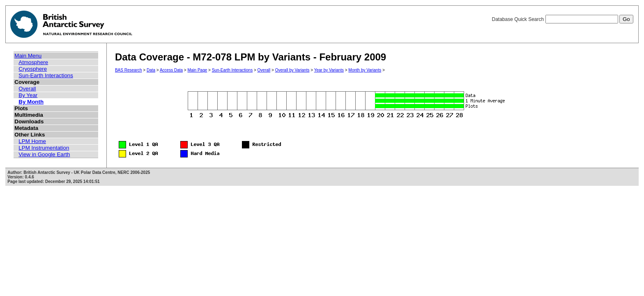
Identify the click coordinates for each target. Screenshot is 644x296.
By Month (31, 102)
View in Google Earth (44, 154)
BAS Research (129, 70)
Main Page (197, 70)
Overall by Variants (292, 70)
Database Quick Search (562, 19)
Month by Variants (365, 70)
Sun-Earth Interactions (46, 75)
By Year (28, 95)
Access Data (171, 70)
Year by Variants (329, 70)
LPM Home (32, 141)
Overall (27, 89)
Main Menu (28, 56)
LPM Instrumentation (44, 148)
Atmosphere (33, 62)
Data (151, 70)
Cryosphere (33, 69)
